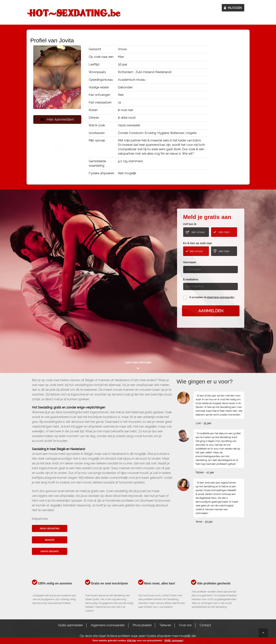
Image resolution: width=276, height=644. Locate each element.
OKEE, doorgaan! (174, 641)
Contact (205, 625)
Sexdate (50, 540)
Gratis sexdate (50, 551)
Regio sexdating (50, 529)
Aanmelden (211, 311)
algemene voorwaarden (221, 297)
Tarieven (165, 625)
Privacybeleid (142, 625)
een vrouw (198, 232)
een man (224, 232)
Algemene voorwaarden (108, 625)
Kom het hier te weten (51, 279)
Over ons (185, 625)
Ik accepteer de (212, 297)
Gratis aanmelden (70, 625)
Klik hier (132, 641)
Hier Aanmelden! (57, 119)
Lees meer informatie (138, 362)
